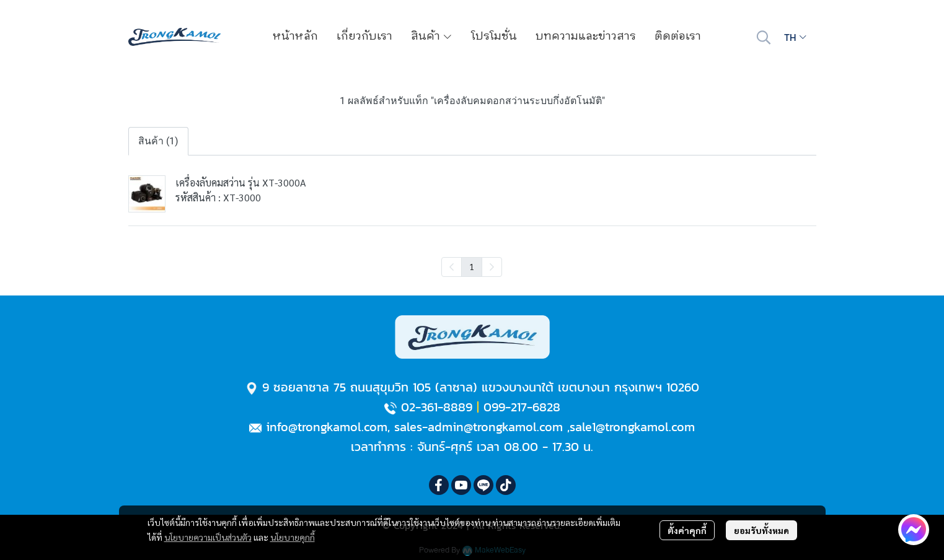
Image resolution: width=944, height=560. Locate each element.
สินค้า (432, 37)
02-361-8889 (437, 407)
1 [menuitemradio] (472, 266)
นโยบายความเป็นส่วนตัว (208, 537)
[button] (764, 37)
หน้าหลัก (295, 37)
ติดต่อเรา (678, 37)
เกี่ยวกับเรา (364, 37)
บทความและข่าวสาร (586, 37)
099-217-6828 (522, 407)
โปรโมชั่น (494, 37)
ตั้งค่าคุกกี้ (687, 530)
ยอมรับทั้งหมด (761, 530)
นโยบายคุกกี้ (293, 537)
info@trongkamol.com (327, 427)
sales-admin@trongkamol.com (479, 427)
